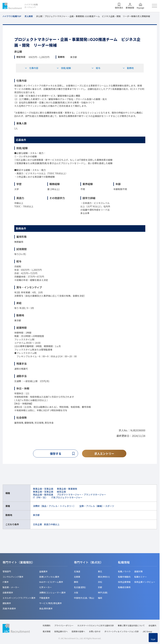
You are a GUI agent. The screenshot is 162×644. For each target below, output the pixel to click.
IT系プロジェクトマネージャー (67, 498)
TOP (153, 639)
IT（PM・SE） (40, 498)
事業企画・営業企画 (43, 489)
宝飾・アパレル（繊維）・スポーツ (97, 506)
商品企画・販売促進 (43, 495)
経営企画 (61, 492)
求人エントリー (104, 453)
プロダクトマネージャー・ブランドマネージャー (81, 495)
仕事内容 (31, 68)
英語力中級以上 (52, 524)
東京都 (36, 515)
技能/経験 (64, 68)
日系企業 (37, 524)
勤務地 (128, 68)
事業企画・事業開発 (67, 489)
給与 (96, 68)
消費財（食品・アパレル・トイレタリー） (54, 506)
